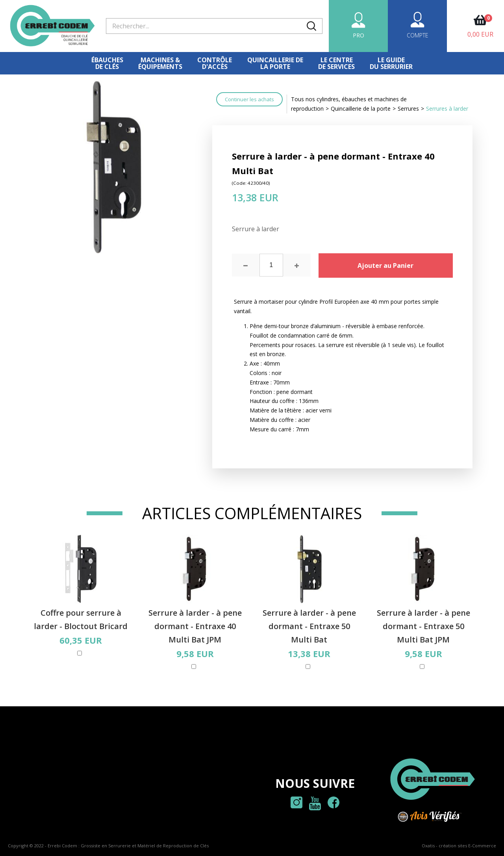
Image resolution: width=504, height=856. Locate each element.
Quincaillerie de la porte (361, 109)
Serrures (408, 109)
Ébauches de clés (107, 63)
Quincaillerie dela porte (275, 63)
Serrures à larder (447, 109)
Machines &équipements (160, 63)
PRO (359, 35)
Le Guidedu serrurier (391, 63)
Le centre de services (336, 63)
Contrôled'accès (215, 63)
